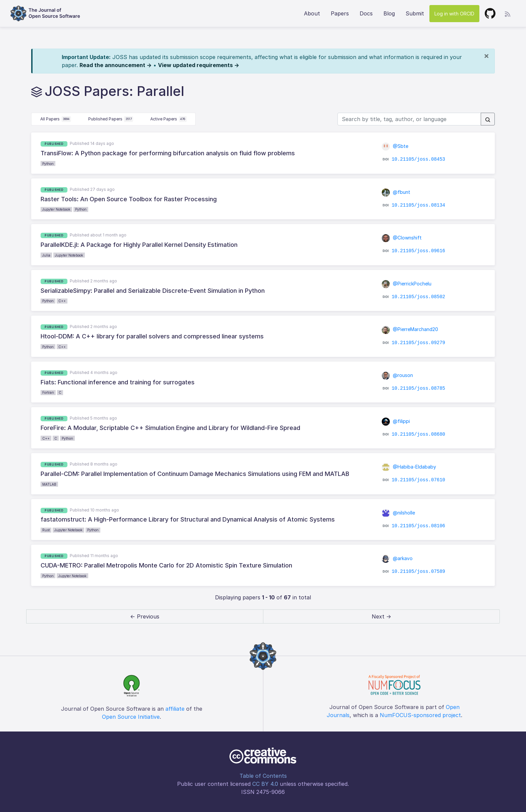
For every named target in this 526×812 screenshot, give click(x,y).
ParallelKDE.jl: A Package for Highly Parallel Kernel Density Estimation (139, 245)
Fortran (48, 392)
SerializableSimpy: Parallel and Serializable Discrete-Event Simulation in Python (153, 291)
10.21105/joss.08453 (418, 159)
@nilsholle (399, 513)
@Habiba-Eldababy (409, 467)
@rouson (398, 375)
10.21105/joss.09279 (418, 342)
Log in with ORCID (454, 14)
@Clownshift (402, 238)
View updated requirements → (199, 65)
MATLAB (49, 484)
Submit (415, 13)
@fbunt (396, 192)
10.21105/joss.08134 (418, 205)
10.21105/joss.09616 (418, 251)
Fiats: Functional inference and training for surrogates (118, 382)
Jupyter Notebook (56, 209)
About (312, 13)
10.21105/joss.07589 (418, 572)
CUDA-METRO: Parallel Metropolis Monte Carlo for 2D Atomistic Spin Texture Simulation (166, 565)
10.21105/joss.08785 (418, 388)
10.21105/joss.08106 (418, 526)
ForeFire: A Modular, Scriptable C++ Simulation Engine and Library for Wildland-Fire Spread (170, 428)
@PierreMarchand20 (410, 329)
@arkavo (397, 558)
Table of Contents (263, 776)
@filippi (396, 421)
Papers (340, 13)
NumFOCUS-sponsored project (420, 715)
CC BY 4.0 (265, 784)
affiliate (175, 709)
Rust (46, 530)
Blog (389, 13)
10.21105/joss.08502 (418, 297)
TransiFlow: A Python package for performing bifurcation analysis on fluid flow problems (168, 153)
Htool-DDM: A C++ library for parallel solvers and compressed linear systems (152, 336)
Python (48, 164)
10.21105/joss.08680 (418, 434)
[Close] (486, 56)
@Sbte (395, 146)
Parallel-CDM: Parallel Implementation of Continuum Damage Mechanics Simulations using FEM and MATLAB (195, 474)
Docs (366, 13)
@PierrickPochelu (407, 284)
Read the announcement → (116, 65)
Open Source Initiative (131, 717)
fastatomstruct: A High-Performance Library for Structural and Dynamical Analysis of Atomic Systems (188, 519)
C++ (62, 301)
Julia (46, 255)
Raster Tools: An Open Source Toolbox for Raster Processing (129, 199)
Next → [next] (381, 616)
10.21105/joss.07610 (418, 480)
